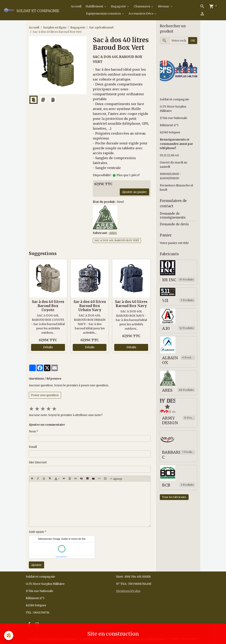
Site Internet (38, 462)
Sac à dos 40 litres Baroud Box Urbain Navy (90, 306)
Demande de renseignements (173, 215)
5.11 (165, 301)
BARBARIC (171, 455)
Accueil (76, 6)
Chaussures (142, 6)
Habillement (95, 6)
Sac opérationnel (101, 27)
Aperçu (116, 479)
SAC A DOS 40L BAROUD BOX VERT (117, 240)
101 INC (169, 280)
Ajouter (36, 565)
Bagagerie (119, 6)
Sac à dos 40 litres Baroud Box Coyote (48, 306)
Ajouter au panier (134, 192)
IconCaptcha (61, 557)
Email (33, 447)
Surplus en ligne (55, 27)
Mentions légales (128, 591)
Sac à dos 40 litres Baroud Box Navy (131, 304)
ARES (113, 233)
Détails (48, 347)
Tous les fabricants (174, 497)
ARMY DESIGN (170, 421)
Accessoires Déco (141, 14)
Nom (32, 431)
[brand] (25, 10)
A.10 (166, 328)
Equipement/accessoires (104, 14)
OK (193, 41)
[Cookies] (9, 635)
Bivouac (164, 6)
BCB (166, 485)
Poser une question (45, 395)
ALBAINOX (170, 360)
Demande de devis (174, 224)
